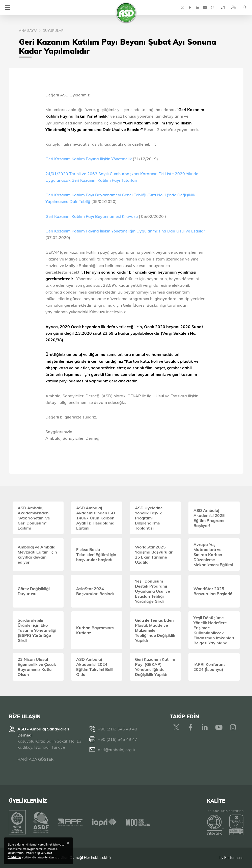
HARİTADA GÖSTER (35, 759)
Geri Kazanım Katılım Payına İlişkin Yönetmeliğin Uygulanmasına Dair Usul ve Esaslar (125, 231)
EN (222, 8)
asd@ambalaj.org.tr (117, 750)
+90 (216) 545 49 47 (118, 739)
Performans (234, 858)
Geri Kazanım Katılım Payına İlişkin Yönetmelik (89, 159)
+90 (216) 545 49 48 (118, 729)
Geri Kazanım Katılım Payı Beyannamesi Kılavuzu (92, 216)
